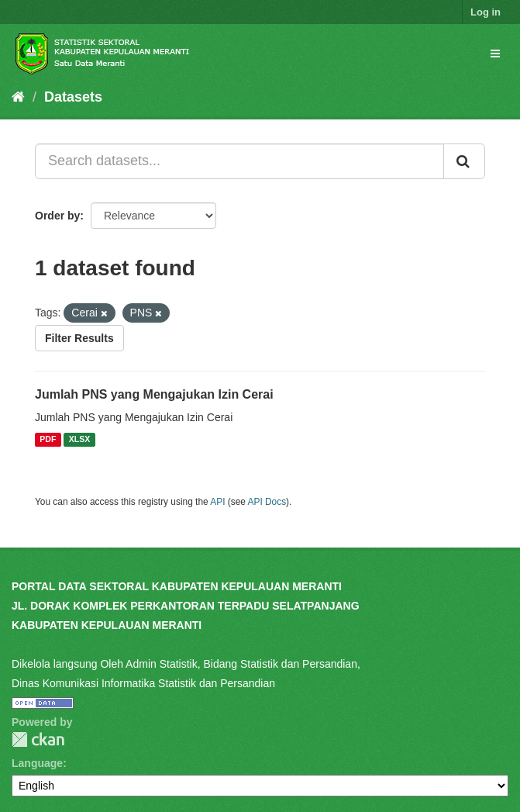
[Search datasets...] (239, 161)
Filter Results (79, 338)
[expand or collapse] (495, 54)
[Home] (18, 97)
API (217, 502)
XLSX (79, 440)
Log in (486, 12)
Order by (57, 216)
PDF (48, 440)
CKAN (38, 739)
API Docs (267, 502)
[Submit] (464, 161)
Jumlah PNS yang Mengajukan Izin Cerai (154, 394)
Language (37, 763)
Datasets (73, 97)
